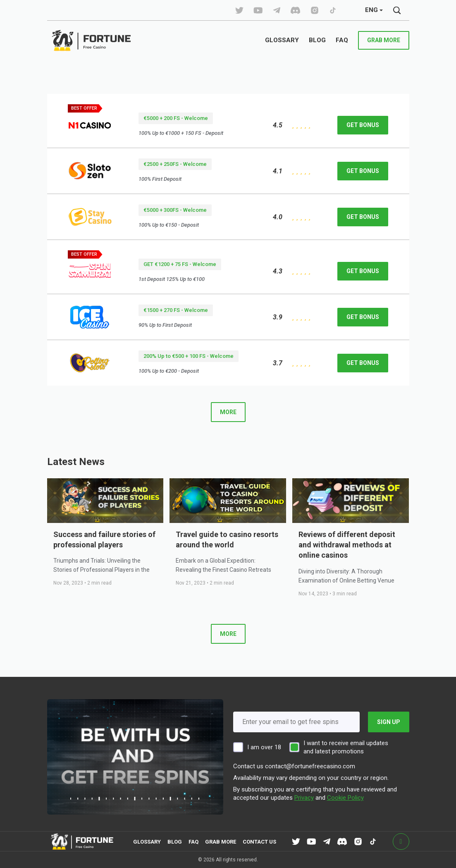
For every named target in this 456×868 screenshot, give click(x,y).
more (228, 412)
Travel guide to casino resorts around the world (227, 540)
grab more (384, 40)
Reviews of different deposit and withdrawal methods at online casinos (347, 545)
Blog (175, 842)
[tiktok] (239, 10)
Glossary (147, 842)
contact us (259, 842)
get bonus (363, 125)
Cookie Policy (345, 798)
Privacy (304, 798)
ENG (371, 10)
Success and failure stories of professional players (104, 540)
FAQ (193, 842)
